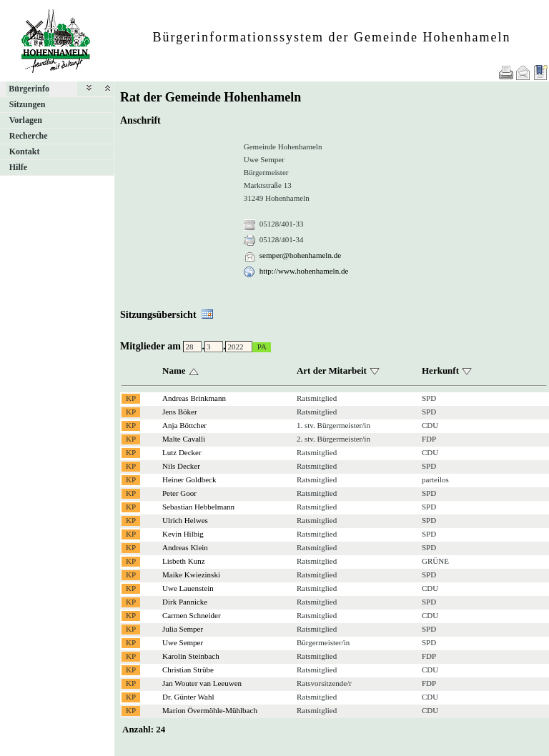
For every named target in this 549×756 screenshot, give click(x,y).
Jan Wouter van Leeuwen (202, 683)
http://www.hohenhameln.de (304, 271)
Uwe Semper (183, 642)
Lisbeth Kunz (184, 561)
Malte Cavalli (184, 439)
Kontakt (25, 151)
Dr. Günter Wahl (188, 697)
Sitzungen (28, 104)
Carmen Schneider (192, 615)
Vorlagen (26, 120)
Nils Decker (181, 466)
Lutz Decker (182, 452)
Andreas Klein (185, 547)
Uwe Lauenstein (188, 588)
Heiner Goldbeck (189, 479)
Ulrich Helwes (185, 520)
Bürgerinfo (29, 89)
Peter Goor (179, 493)
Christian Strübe (188, 670)
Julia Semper (183, 629)
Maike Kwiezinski (191, 575)
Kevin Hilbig (183, 534)
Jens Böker (180, 412)
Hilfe (18, 167)
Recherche (29, 136)
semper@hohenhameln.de (300, 255)
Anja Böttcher (184, 425)
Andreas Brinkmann (194, 398)
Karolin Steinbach (191, 656)
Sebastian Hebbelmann (198, 507)
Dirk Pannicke (185, 602)
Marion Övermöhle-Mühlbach (210, 710)
